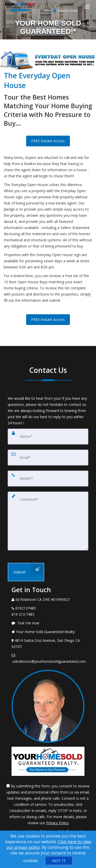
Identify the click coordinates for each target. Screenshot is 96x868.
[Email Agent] (48, 658)
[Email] (48, 458)
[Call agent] (48, 600)
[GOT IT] (59, 861)
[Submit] (26, 572)
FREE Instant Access (48, 141)
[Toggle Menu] (87, 7)
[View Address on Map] (48, 644)
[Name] (48, 437)
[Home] (20, 6)
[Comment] (48, 521)
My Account (66, 10)
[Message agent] (48, 623)
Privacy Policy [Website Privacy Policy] (57, 823)
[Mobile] (48, 479)
